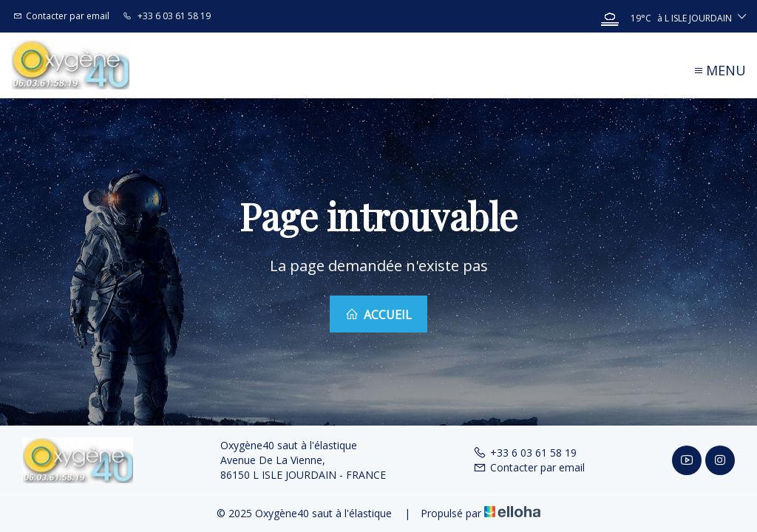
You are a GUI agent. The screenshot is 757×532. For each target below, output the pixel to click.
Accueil (378, 315)
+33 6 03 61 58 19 (525, 453)
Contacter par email (529, 467)
